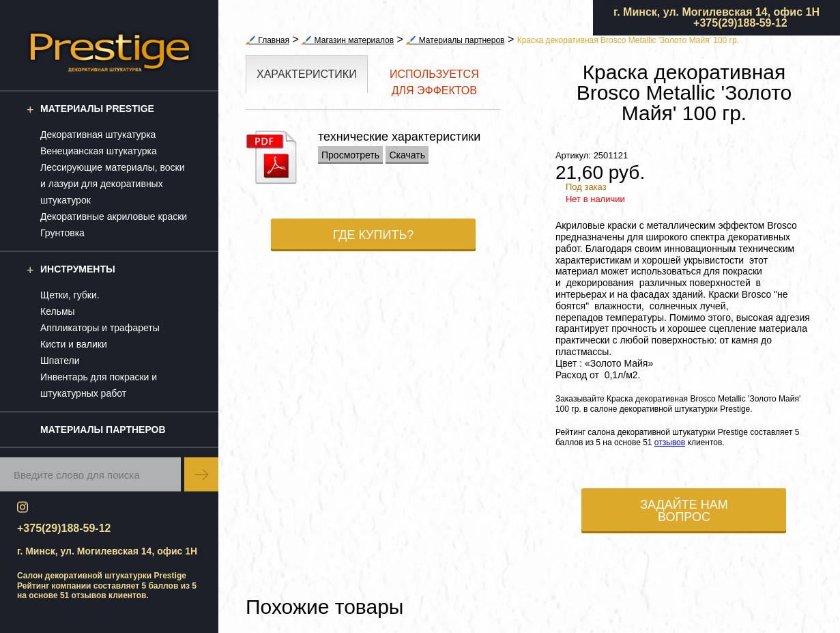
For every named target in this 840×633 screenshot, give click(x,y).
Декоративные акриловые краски (114, 216)
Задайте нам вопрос (684, 511)
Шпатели (60, 361)
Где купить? (374, 235)
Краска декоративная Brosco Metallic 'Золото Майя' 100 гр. (628, 40)
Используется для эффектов (434, 82)
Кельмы (58, 311)
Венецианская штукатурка (99, 151)
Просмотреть (350, 155)
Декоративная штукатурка (98, 135)
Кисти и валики (74, 344)
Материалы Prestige (97, 109)
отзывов (89, 595)
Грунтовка (62, 233)
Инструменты (78, 269)
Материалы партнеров (103, 430)
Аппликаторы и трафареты (100, 328)
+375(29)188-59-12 (740, 23)
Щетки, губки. (70, 295)
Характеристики (307, 74)
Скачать (407, 155)
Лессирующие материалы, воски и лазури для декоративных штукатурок (113, 184)
